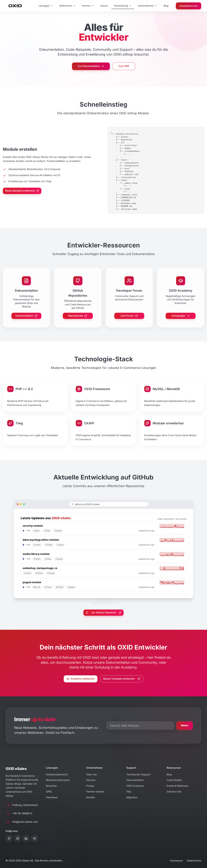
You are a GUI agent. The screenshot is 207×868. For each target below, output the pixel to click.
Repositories (78, 316)
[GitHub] (9, 838)
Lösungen (46, 6)
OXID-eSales (61, 518)
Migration (132, 797)
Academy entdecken (81, 679)
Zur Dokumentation (91, 66)
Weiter (185, 725)
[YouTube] (34, 838)
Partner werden (95, 792)
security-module (33, 526)
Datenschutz (194, 861)
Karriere (91, 780)
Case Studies (174, 780)
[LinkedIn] (26, 838)
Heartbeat (52, 797)
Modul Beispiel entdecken (22, 191)
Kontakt (91, 797)
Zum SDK (124, 66)
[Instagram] (18, 838)
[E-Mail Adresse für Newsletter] (140, 726)
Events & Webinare (177, 786)
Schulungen (181, 316)
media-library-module (36, 554)
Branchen (51, 786)
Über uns (91, 774)
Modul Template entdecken (122, 679)
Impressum (176, 861)
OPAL (49, 792)
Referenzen (68, 6)
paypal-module (32, 582)
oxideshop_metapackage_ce (40, 568)
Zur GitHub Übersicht (104, 613)
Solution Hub (174, 792)
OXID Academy (135, 786)
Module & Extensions (58, 780)
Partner (88, 6)
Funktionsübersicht (57, 774)
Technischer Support (138, 774)
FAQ (129, 792)
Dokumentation (26, 316)
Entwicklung (123, 6)
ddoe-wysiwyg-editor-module (41, 540)
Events (104, 6)
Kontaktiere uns (189, 6)
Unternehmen (148, 6)
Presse (90, 786)
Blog (166, 6)
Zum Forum (129, 316)
